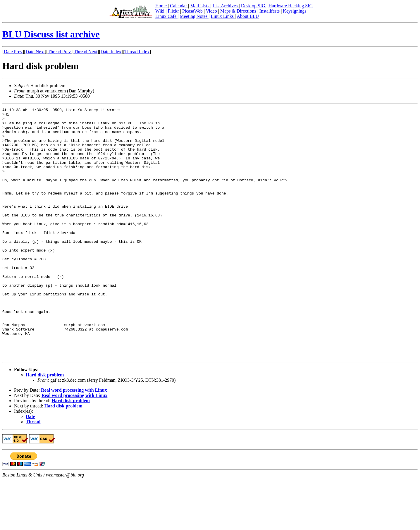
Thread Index (137, 52)
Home (162, 6)
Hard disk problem (45, 425)
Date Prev (13, 52)
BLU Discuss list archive (51, 34)
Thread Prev (59, 52)
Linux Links (223, 16)
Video (212, 11)
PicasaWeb (193, 11)
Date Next (35, 52)
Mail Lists (200, 6)
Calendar (179, 6)
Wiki (160, 11)
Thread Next (86, 52)
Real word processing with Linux (74, 440)
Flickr (174, 11)
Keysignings (295, 11)
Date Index (111, 52)
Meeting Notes (194, 16)
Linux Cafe (166, 16)
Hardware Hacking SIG (291, 6)
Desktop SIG (254, 6)
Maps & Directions (239, 11)
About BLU (248, 16)
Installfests (270, 11)
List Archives (226, 6)
